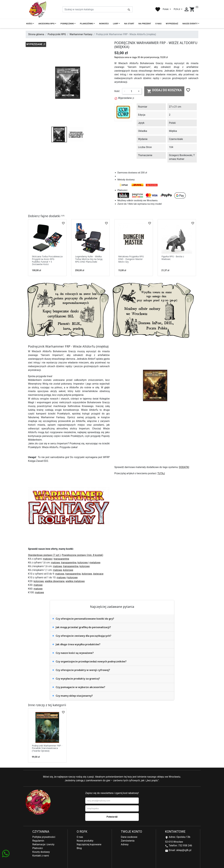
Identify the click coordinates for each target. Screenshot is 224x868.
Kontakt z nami (41, 856)
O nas (80, 837)
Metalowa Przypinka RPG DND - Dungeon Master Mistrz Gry (131, 259)
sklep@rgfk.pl (184, 850)
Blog (79, 848)
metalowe (95, 563)
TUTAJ (161, 473)
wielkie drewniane (55, 581)
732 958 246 (185, 846)
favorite (158, 9)
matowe (48, 559)
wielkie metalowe (75, 581)
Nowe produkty (85, 841)
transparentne (61, 559)
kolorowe (83, 563)
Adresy (125, 844)
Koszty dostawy (41, 852)
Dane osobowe (129, 837)
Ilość (117, 91)
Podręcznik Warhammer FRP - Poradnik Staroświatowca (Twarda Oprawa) (47, 748)
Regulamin (38, 841)
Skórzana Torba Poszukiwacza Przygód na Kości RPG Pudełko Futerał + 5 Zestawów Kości (47, 260)
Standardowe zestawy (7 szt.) (44, 555)
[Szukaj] (98, 9)
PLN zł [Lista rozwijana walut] (177, 9)
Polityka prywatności (44, 837)
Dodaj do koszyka (164, 91)
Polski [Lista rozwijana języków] (166, 9)
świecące (98, 574)
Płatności (38, 848)
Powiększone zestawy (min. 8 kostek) (82, 555)
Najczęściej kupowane (89, 844)
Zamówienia (128, 841)
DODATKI (184, 467)
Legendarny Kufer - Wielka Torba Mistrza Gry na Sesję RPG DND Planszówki (89, 259)
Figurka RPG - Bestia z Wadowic (173, 258)
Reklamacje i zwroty (43, 844)
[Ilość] (131, 91)
